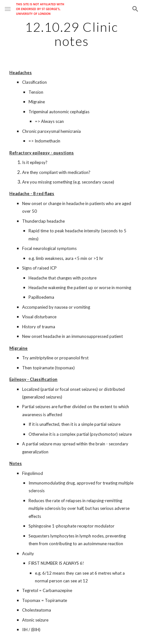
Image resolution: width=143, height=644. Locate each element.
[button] (8, 9)
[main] (71, 34)
